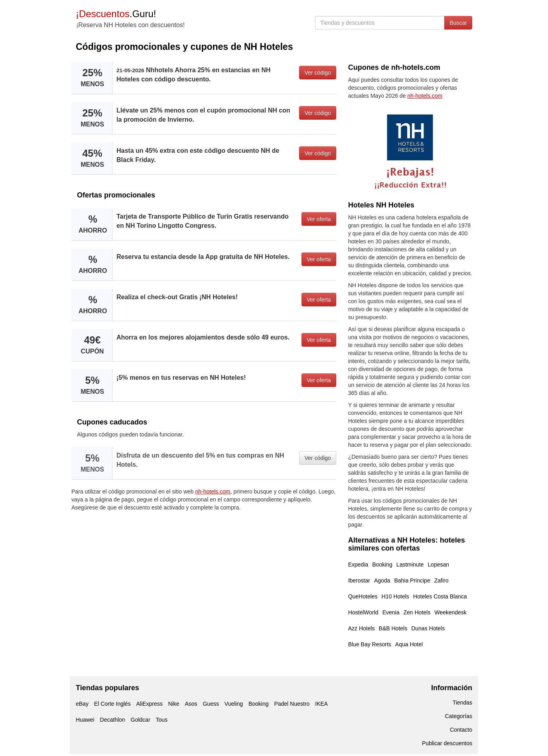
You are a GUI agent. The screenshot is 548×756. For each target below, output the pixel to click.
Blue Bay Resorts (370, 644)
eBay (82, 704)
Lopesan (438, 565)
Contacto (461, 730)
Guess (211, 704)
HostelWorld (363, 612)
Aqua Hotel (409, 644)
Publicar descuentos (447, 743)
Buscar (458, 23)
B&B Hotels (393, 628)
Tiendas (462, 703)
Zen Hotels (417, 612)
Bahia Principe (412, 580)
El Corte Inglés (112, 704)
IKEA (321, 704)
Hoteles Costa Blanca (440, 596)
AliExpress (150, 704)
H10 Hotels (395, 596)
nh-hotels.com (213, 491)
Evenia (391, 612)
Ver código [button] (317, 73)
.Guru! (116, 14)
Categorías (459, 716)
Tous (162, 720)
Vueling (234, 704)
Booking (382, 565)
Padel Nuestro (292, 704)
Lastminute (410, 565)
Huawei (85, 720)
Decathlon (113, 720)
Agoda (382, 580)
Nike (174, 704)
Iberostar (359, 580)
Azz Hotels (362, 628)
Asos (191, 704)
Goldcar (141, 720)
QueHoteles (363, 596)
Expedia (358, 565)
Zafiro (442, 580)
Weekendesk (450, 612)
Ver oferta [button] (319, 219)
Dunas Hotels (428, 628)
